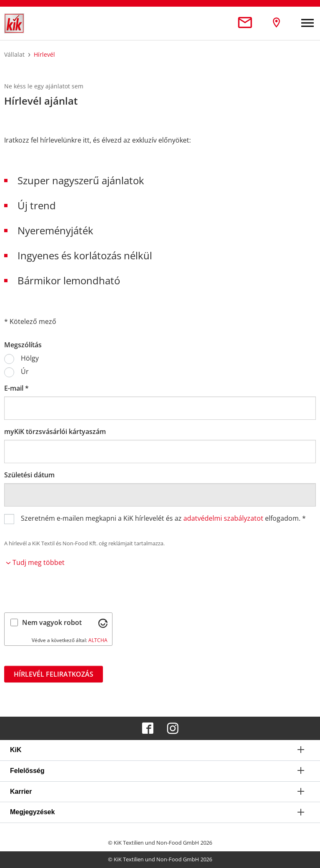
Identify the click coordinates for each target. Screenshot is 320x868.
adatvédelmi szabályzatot (223, 518)
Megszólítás (23, 345)
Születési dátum (29, 475)
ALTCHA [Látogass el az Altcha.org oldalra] (98, 640)
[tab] (160, 750)
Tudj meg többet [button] (35, 562)
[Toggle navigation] (307, 23)
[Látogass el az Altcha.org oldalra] (103, 622)
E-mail (16, 388)
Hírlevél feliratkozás (54, 674)
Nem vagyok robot (52, 622)
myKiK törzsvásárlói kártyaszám (55, 431)
